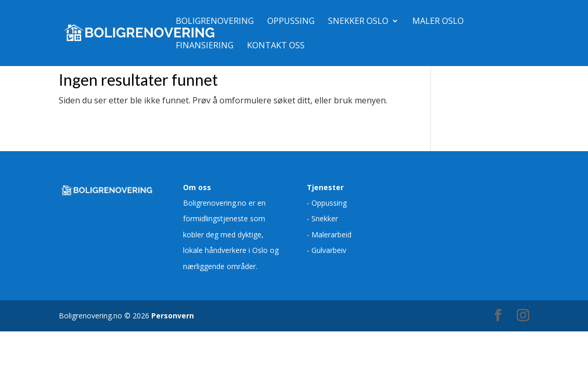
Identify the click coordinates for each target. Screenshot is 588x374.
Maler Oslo (438, 22)
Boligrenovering (215, 22)
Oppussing (291, 22)
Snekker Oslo (358, 22)
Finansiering (205, 46)
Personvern (173, 316)
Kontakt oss (276, 46)
